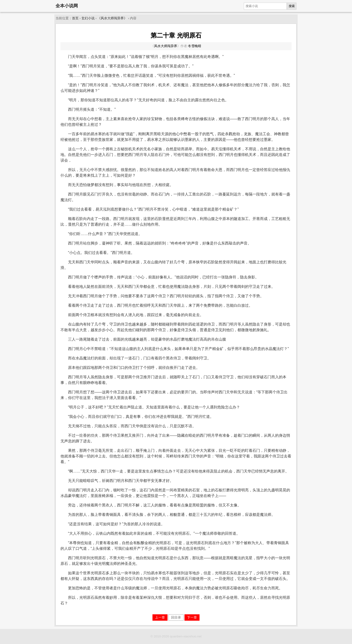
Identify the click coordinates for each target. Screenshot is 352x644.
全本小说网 (67, 6)
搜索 (292, 6)
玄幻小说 (88, 18)
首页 (75, 18)
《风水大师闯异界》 (112, 18)
